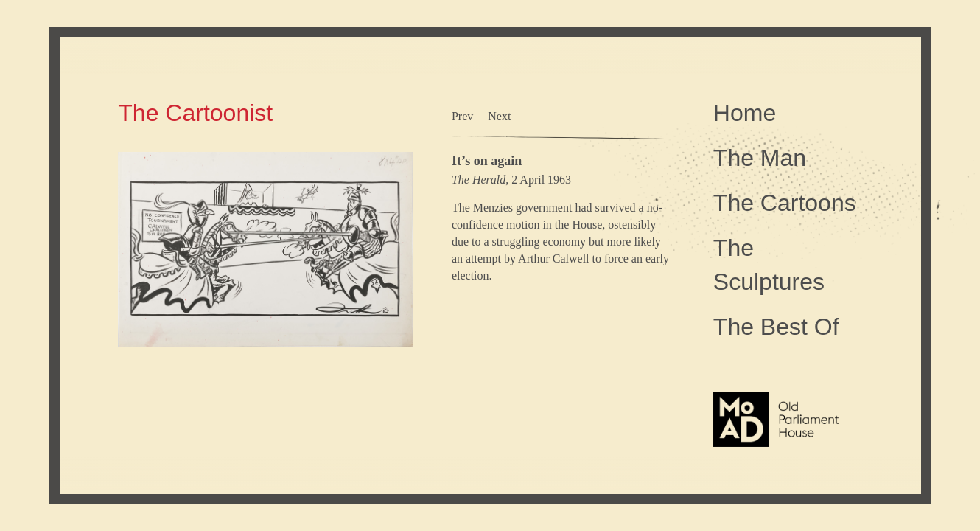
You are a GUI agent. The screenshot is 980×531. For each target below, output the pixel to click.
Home (745, 113)
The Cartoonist (195, 113)
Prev (462, 116)
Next (499, 116)
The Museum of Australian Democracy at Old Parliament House (776, 454)
